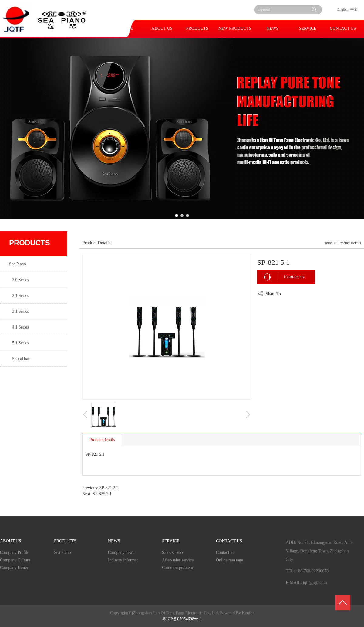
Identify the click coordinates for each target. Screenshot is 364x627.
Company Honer (14, 568)
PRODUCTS (65, 541)
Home (328, 243)
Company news (121, 552)
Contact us (294, 277)
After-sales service (178, 560)
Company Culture (15, 560)
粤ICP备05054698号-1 (182, 619)
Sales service (173, 552)
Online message (229, 560)
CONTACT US (229, 541)
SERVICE (171, 541)
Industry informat (123, 560)
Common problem (177, 568)
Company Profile (15, 552)
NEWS (114, 541)
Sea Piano (62, 552)
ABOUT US (10, 541)
